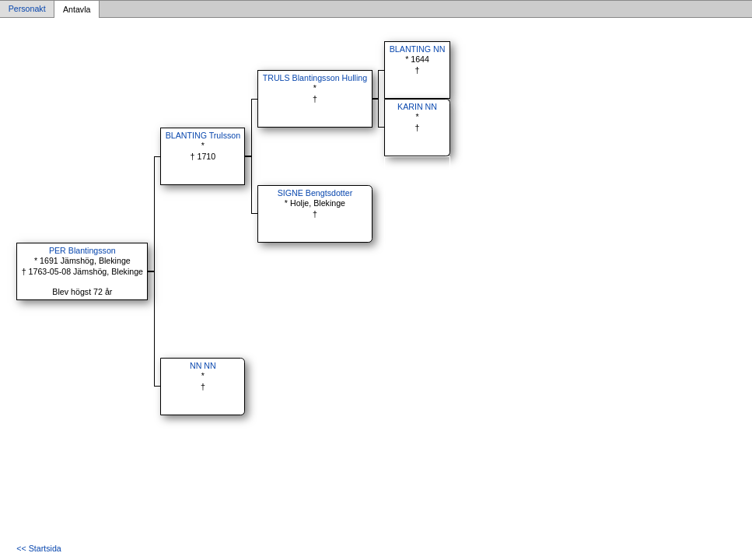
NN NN (203, 366)
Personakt (27, 9)
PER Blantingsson (82, 250)
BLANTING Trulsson (203, 135)
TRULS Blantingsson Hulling (315, 78)
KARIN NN (417, 107)
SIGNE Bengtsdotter (315, 193)
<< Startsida (38, 548)
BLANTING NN (418, 49)
